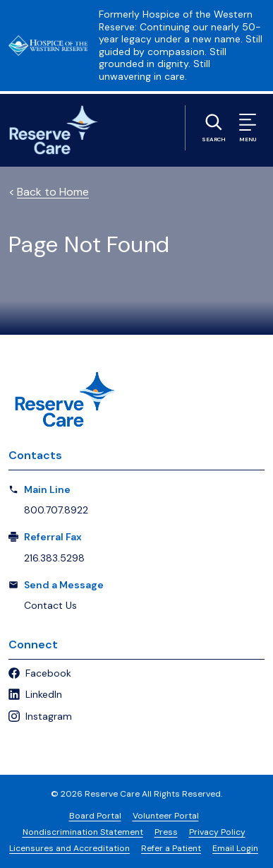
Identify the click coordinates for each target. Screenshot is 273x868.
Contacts (35, 455)
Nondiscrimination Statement (83, 832)
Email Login (235, 848)
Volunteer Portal (166, 816)
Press (166, 832)
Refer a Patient (171, 848)
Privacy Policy (217, 832)
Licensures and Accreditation (69, 848)
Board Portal (95, 816)
